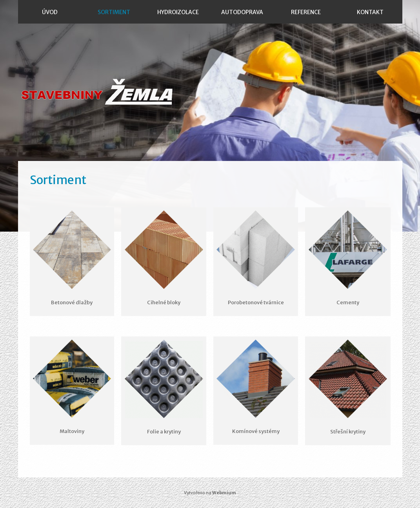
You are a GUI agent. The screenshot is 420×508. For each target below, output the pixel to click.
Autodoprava (242, 12)
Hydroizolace (178, 12)
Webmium (224, 493)
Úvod (50, 12)
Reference (306, 12)
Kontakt (370, 12)
